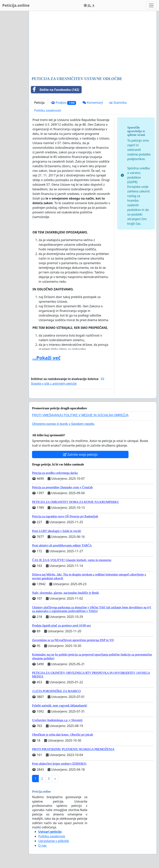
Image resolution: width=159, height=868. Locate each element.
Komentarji (93, 103)
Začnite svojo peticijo (80, 454)
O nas (42, 845)
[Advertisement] (93, 44)
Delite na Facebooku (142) (55, 90)
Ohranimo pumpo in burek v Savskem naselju (63, 424)
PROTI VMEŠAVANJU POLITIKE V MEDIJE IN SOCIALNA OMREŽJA (80, 415)
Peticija (39, 103)
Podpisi (64, 103)
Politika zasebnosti (48, 110)
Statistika (118, 103)
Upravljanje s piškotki (54, 841)
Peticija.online (16, 5)
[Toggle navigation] (151, 5)
